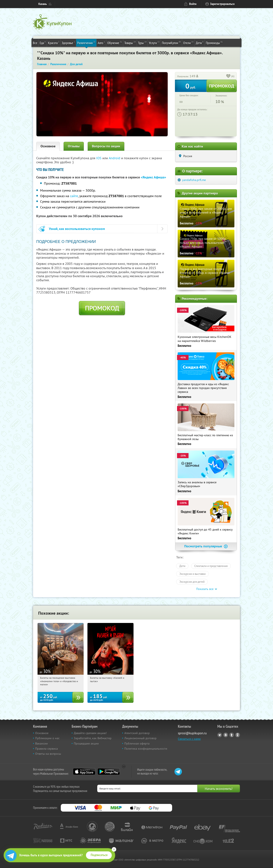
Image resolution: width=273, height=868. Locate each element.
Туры (142, 43)
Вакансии (41, 743)
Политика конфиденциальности (146, 749)
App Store (84, 772)
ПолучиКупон (171, 43)
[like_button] (228, 76)
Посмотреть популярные (206, 546)
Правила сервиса (46, 749)
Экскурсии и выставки (192, 574)
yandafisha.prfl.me (194, 180)
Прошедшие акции (86, 743)
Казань (43, 4)
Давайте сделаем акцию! (90, 733)
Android (115, 158)
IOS (99, 158)
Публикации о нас (47, 738)
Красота (54, 43)
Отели (188, 43)
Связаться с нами (189, 739)
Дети (200, 43)
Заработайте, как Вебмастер (93, 738)
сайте (74, 196)
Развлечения (86, 43)
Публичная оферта (137, 743)
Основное (48, 146)
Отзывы (74, 146)
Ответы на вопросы (48, 754)
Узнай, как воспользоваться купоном (77, 229)
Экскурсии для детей (192, 582)
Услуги (154, 43)
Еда (43, 43)
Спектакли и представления (211, 566)
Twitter (232, 735)
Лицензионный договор (140, 738)
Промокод (102, 308)
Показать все (205, 589)
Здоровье (68, 43)
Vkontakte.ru (226, 735)
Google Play (109, 772)
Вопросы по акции (106, 146)
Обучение (115, 43)
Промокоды (214, 43)
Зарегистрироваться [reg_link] (222, 4)
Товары (130, 43)
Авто (101, 43)
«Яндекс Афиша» (153, 177)
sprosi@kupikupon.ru (192, 733)
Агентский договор (137, 733)
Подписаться (99, 855)
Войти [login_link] (193, 4)
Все (35, 43)
